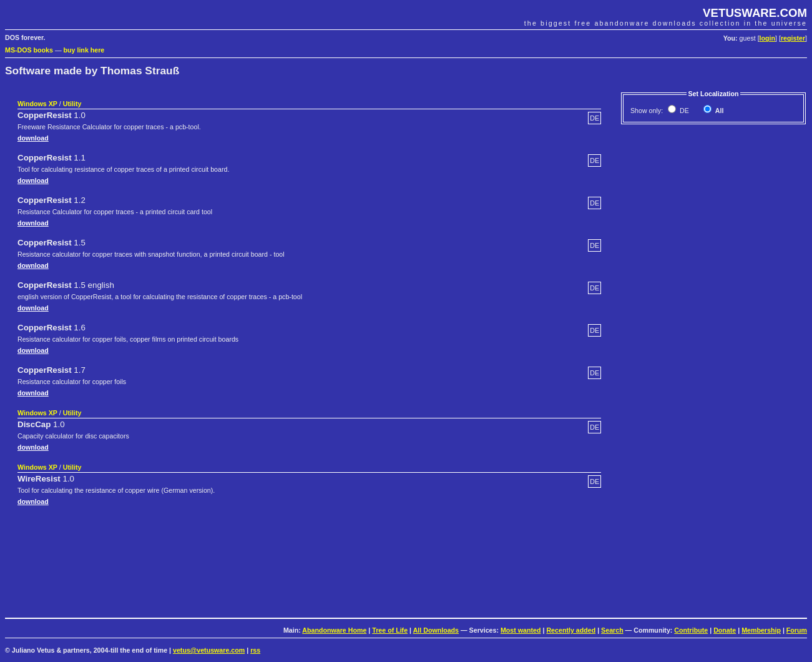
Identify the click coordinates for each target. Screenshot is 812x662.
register (793, 38)
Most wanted (521, 630)
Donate (725, 630)
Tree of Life (390, 630)
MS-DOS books (29, 50)
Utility (72, 104)
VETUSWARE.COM (755, 13)
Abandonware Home (334, 630)
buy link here (84, 50)
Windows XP (37, 104)
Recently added (571, 630)
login (767, 38)
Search (612, 630)
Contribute (691, 630)
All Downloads (436, 630)
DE (683, 111)
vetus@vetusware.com (209, 650)
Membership (761, 630)
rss (255, 650)
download (33, 138)
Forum (797, 630)
